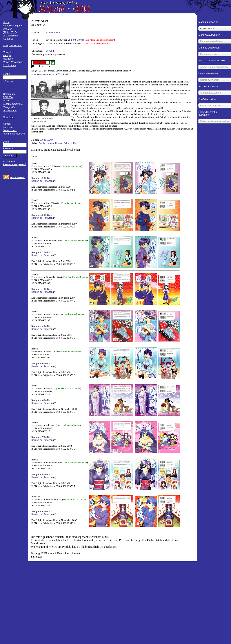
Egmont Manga (76, 40)
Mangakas (9, 52)
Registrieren (10, 162)
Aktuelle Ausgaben (13, 26)
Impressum (9, 127)
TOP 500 (8, 97)
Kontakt (7, 124)
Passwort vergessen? (15, 164)
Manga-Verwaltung (13, 62)
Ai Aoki (50, 51)
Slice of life (70, 143)
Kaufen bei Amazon (42, 181)
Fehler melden (18, 177)
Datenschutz (10, 130)
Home (6, 22)
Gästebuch (9, 94)
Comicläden (9, 65)
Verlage (7, 55)
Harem (50, 143)
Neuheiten (9, 59)
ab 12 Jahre (47, 140)
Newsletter (9, 117)
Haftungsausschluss (14, 134)
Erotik (42, 143)
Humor (59, 143)
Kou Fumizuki (54, 32)
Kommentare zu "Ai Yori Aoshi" (53, 74)
